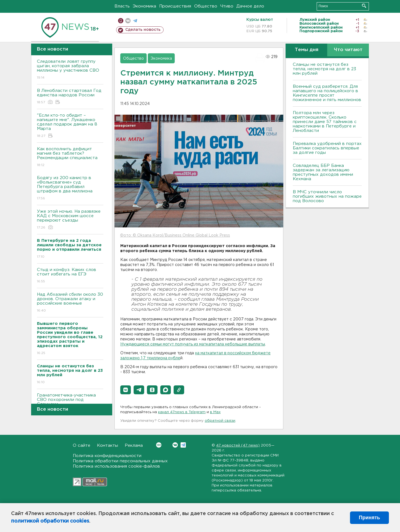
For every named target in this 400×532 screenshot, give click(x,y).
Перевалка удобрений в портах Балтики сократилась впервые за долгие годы (327, 148)
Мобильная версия (121, 21)
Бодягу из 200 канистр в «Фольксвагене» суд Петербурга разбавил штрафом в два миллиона (70, 188)
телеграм (135, 21)
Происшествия (175, 6)
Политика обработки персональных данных (120, 461)
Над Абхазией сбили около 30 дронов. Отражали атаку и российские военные (70, 303)
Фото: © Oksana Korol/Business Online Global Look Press (175, 235)
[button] (126, 390)
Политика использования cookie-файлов (116, 466)
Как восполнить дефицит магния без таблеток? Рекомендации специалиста (70, 157)
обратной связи (220, 421)
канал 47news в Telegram (182, 412)
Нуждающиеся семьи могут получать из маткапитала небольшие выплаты (193, 344)
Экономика (144, 6)
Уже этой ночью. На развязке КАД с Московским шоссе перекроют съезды (70, 220)
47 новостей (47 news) (238, 446)
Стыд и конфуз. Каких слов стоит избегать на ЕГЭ (70, 276)
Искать (364, 6)
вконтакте (128, 21)
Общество (206, 6)
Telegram (183, 445)
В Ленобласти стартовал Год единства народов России (70, 97)
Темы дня (307, 50)
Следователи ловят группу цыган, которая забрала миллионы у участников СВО (70, 70)
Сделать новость (143, 30)
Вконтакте (159, 445)
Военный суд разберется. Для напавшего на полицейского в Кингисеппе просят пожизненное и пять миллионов (327, 93)
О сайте (82, 446)
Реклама (134, 446)
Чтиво (227, 6)
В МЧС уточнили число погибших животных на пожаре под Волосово (327, 196)
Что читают (348, 50)
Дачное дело (250, 6)
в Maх (215, 412)
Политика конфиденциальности (107, 456)
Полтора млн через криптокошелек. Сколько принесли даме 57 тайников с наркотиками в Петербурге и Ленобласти (325, 122)
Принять (369, 518)
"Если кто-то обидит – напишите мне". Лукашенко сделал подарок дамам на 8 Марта (70, 126)
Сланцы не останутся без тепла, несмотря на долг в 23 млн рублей (324, 69)
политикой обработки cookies (50, 521)
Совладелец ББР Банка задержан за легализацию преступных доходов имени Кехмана (323, 172)
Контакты (107, 446)
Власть (122, 6)
